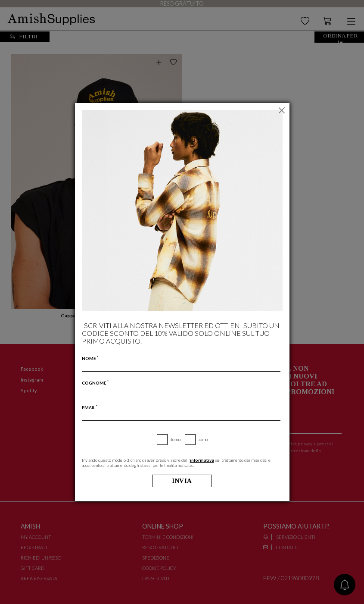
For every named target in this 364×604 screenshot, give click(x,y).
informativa (202, 460)
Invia (182, 481)
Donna (175, 439)
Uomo (203, 439)
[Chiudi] (282, 110)
